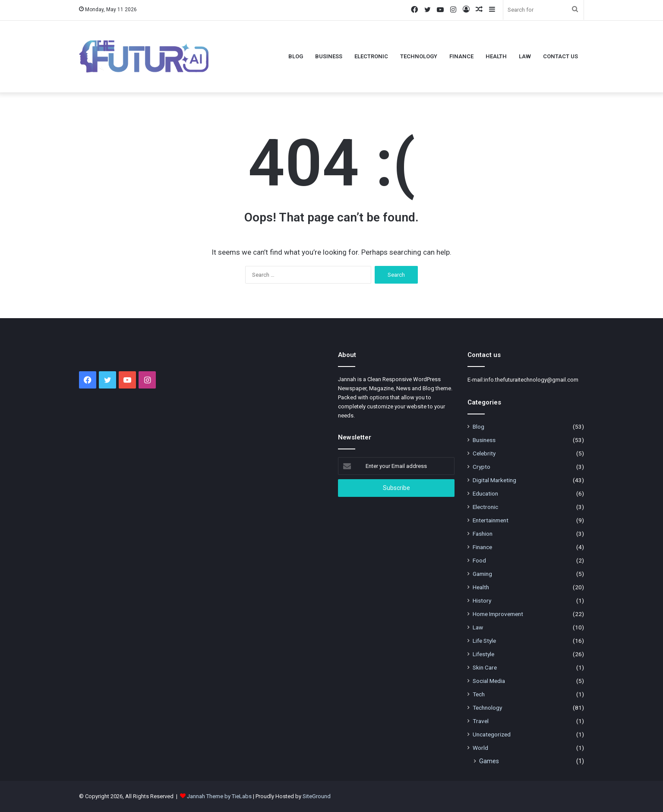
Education (485, 493)
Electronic (371, 56)
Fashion (483, 534)
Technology (419, 56)
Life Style (484, 641)
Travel (481, 721)
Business (329, 56)
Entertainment (491, 520)
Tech (479, 694)
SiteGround (317, 796)
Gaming (482, 574)
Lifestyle (483, 654)
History (482, 600)
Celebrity (484, 453)
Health (496, 56)
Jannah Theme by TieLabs (219, 796)
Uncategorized (492, 734)
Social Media (489, 681)
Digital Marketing (494, 480)
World (480, 748)
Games (489, 761)
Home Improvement (498, 614)
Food (479, 560)
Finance (461, 56)
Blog (296, 56)
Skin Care (485, 667)
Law (525, 56)
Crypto (481, 467)
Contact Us (560, 56)
